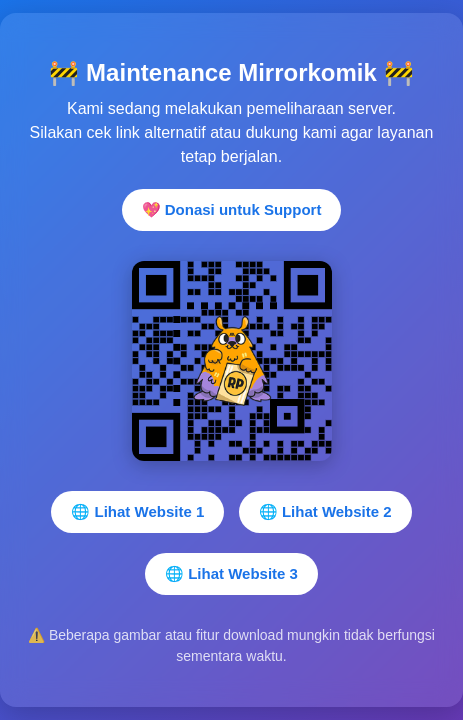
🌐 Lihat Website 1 (137, 511)
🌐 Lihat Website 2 (325, 511)
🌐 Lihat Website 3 (231, 573)
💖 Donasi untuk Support (232, 209)
